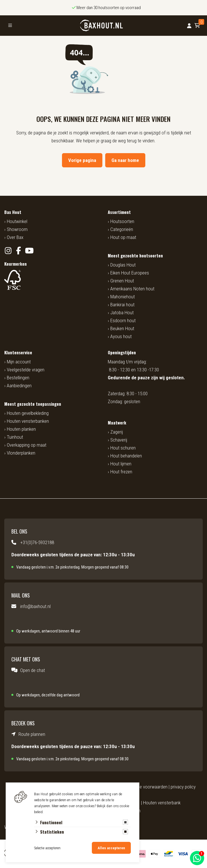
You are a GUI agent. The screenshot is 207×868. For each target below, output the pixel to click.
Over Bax (15, 237)
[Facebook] (19, 251)
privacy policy (183, 787)
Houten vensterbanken (28, 421)
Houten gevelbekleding (28, 413)
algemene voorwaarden (146, 787)
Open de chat (33, 670)
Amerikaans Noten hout (132, 289)
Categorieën (122, 229)
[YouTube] (29, 251)
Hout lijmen (121, 464)
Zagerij (117, 432)
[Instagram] (8, 251)
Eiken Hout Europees (130, 273)
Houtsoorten (122, 221)
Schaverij (119, 440)
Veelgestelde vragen (26, 370)
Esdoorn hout (123, 320)
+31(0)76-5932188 (37, 542)
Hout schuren (123, 448)
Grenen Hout (122, 281)
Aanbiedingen (19, 386)
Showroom (17, 229)
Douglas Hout (123, 265)
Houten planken (21, 429)
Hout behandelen (126, 456)
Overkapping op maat (27, 445)
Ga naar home (125, 160)
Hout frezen (121, 472)
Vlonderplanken (21, 453)
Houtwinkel (17, 221)
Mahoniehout (123, 297)
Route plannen (32, 734)
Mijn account (19, 362)
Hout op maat (123, 237)
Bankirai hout (122, 305)
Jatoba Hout (122, 313)
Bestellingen (18, 378)
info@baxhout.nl (35, 606)
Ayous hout (121, 336)
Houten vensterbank (162, 803)
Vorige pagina (82, 160)
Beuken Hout (122, 328)
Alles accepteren (111, 848)
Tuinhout (15, 437)
